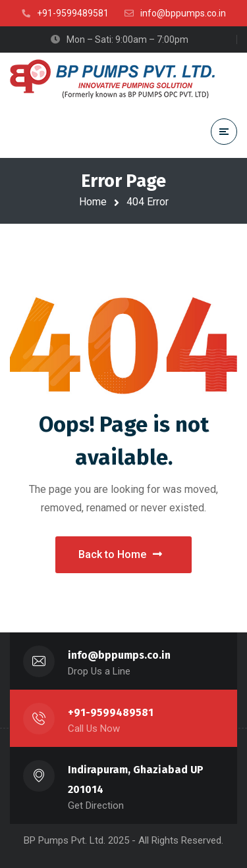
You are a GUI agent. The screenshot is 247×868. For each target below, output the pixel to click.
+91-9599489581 (111, 712)
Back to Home (120, 554)
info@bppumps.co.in (119, 655)
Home (93, 202)
